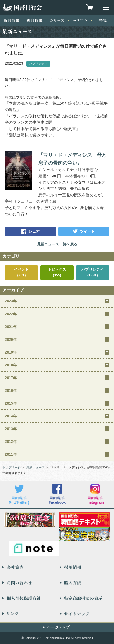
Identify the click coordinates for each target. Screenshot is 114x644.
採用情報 (86, 568)
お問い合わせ (29, 584)
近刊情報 (35, 20)
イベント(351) (21, 272)
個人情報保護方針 (29, 599)
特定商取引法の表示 (86, 599)
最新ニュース (36, 467)
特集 (103, 20)
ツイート (87, 231)
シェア (34, 231)
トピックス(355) (57, 272)
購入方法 (86, 584)
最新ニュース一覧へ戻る (57, 244)
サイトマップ (86, 615)
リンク (29, 615)
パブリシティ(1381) (92, 272)
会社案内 (29, 568)
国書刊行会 (22, 7)
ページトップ (58, 627)
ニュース (80, 20)
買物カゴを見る (89, 7)
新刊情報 (11, 20)
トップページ (12, 467)
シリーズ (57, 20)
